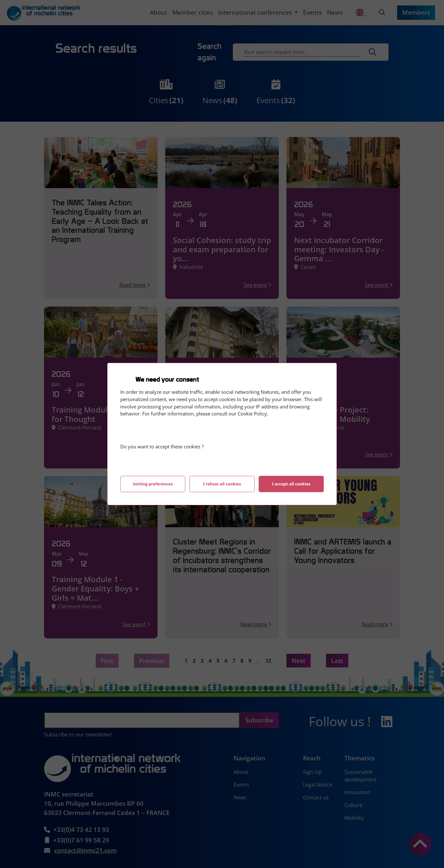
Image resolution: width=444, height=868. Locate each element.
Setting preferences (153, 484)
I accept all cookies (291, 484)
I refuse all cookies (222, 484)
